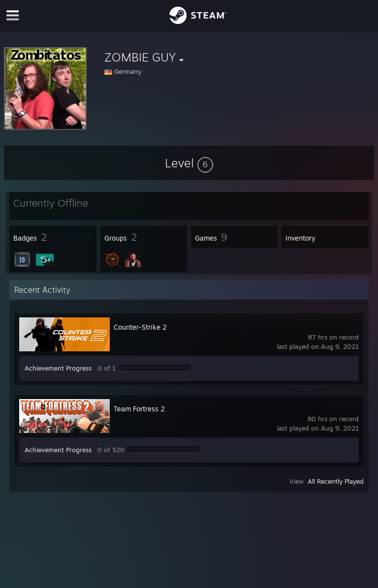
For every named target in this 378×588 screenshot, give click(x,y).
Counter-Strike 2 (140, 327)
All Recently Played (336, 481)
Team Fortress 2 (139, 409)
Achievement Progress (58, 368)
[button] (189, 163)
